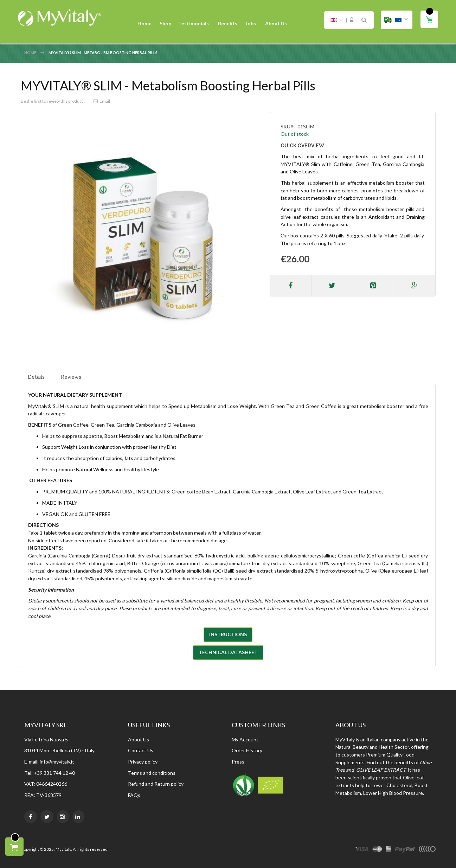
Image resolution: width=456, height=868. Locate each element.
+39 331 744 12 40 (54, 773)
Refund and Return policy (156, 784)
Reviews (71, 377)
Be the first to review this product (52, 101)
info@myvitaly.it (57, 762)
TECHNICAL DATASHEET (228, 652)
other (427, 850)
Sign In (352, 20)
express (388, 850)
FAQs (134, 795)
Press (238, 762)
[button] (397, 20)
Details (36, 377)
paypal (405, 850)
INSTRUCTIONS (228, 634)
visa (362, 850)
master (377, 850)
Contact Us (141, 750)
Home (31, 53)
